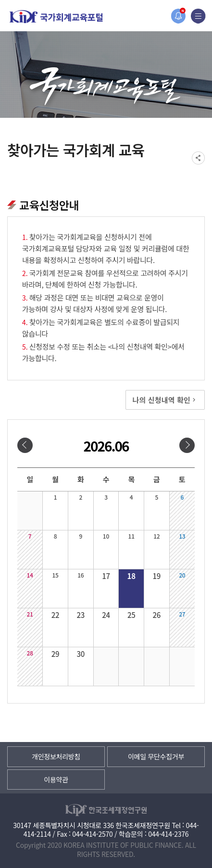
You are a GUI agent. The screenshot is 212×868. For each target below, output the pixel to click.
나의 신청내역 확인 (165, 400)
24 (106, 615)
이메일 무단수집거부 (156, 756)
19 (157, 576)
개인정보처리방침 (56, 756)
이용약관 (56, 780)
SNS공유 (198, 158)
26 (157, 615)
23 (81, 615)
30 (81, 654)
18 (131, 576)
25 (131, 615)
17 (106, 576)
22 (56, 615)
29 (56, 654)
